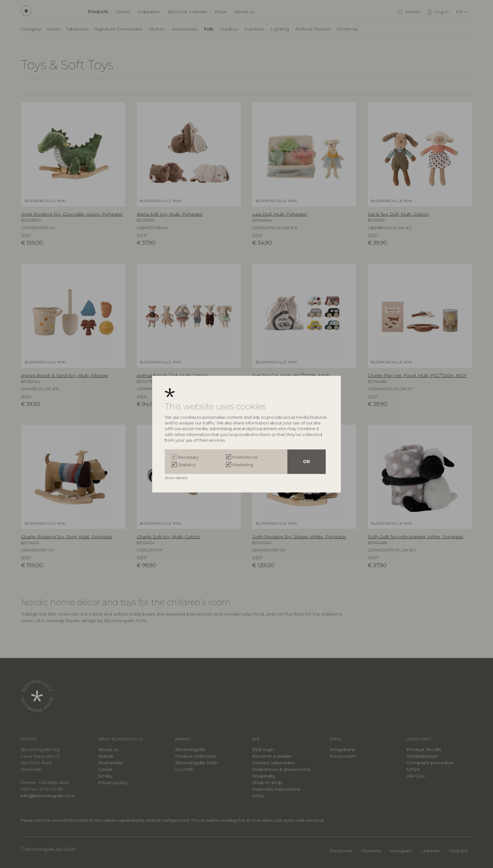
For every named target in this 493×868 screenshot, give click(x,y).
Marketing (243, 465)
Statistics (187, 465)
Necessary (188, 457)
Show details (177, 478)
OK (307, 462)
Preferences (245, 457)
